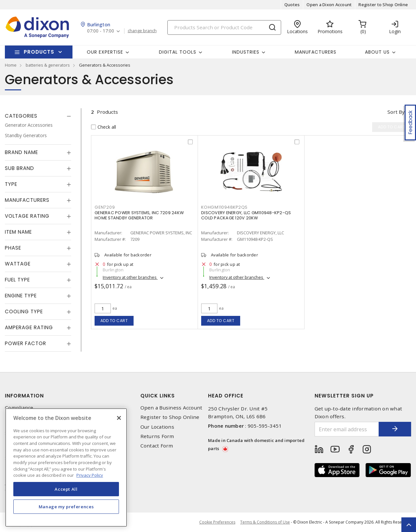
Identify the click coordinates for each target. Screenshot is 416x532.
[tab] (38, 116)
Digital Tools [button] (178, 52)
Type (11, 184)
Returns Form (157, 436)
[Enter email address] (347, 429)
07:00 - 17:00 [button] (101, 31)
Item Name (18, 232)
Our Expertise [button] (105, 52)
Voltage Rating (27, 216)
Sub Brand (19, 168)
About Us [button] (377, 52)
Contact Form (157, 446)
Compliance (19, 408)
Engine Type (21, 296)
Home (11, 65)
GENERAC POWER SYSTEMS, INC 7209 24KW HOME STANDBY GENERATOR (139, 215)
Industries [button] (246, 52)
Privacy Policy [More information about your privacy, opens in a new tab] (90, 475)
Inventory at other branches (130, 277)
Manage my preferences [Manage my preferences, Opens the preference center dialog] (66, 507)
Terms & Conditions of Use (265, 522)
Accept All (66, 489)
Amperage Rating (29, 327)
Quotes (292, 5)
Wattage (18, 264)
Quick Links (158, 396)
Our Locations (157, 427)
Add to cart (114, 321)
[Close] (119, 418)
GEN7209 (105, 207)
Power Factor (26, 343)
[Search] (224, 27)
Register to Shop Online (383, 5)
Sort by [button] (396, 112)
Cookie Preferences (217, 522)
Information (24, 396)
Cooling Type (24, 311)
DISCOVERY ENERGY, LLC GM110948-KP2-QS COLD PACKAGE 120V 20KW (246, 215)
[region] (66, 467)
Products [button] (39, 52)
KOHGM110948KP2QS (224, 207)
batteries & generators (48, 65)
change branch (142, 31)
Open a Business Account (171, 408)
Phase (13, 248)
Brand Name (21, 152)
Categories (21, 116)
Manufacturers (316, 52)
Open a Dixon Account (329, 5)
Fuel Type (17, 280)
